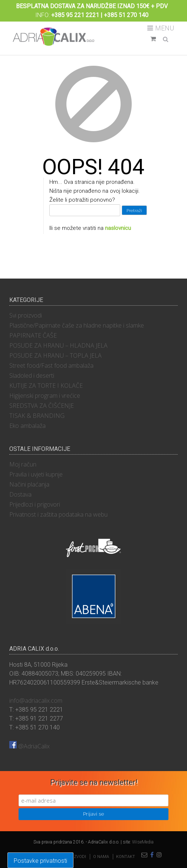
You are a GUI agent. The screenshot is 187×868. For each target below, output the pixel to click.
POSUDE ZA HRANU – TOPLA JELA (55, 355)
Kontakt (126, 857)
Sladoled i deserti (32, 376)
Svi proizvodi (26, 315)
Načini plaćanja (29, 484)
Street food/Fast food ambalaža (51, 365)
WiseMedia (143, 842)
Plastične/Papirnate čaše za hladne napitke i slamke (77, 325)
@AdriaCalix (29, 746)
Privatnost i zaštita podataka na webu (58, 514)
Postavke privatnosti (40, 861)
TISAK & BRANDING (37, 416)
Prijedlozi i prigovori (35, 504)
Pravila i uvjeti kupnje (36, 474)
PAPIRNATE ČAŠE (33, 335)
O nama (101, 857)
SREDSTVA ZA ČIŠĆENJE (42, 406)
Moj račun (23, 464)
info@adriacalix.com (36, 700)
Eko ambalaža (27, 426)
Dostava (20, 494)
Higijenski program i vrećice (45, 396)
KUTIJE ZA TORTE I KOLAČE (46, 386)
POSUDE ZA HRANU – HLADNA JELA (58, 345)
